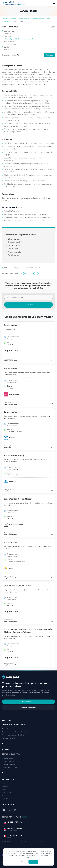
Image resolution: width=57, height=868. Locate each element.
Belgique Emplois (8, 764)
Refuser (23, 862)
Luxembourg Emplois (10, 767)
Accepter (33, 862)
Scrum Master (7, 21)
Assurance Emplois (9, 738)
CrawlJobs (6, 19)
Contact (5, 799)
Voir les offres (28, 702)
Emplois (14, 19)
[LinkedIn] (4, 810)
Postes (6, 750)
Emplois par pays (11, 754)
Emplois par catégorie (14, 725)
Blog (4, 783)
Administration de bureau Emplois (14, 732)
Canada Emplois (8, 761)
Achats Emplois (8, 729)
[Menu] (54, 3)
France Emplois (8, 758)
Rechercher (29, 305)
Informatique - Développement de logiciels (35, 19)
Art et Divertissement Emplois (13, 735)
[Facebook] (9, 810)
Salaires (5, 786)
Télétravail (8, 721)
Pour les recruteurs (29, 707)
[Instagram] (15, 810)
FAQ (4, 796)
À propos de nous (8, 792)
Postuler (49, 55)
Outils (4, 789)
